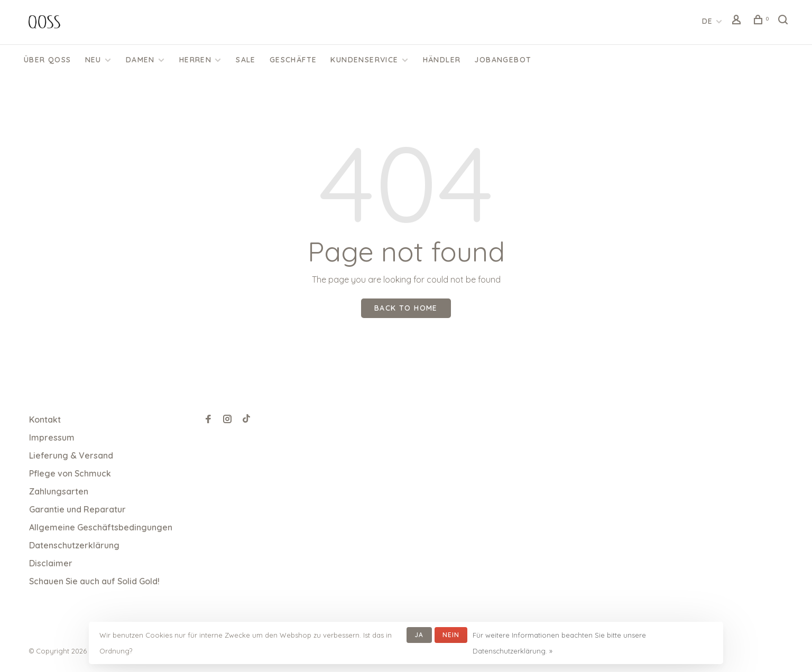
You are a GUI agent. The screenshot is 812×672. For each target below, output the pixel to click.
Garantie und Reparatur (77, 509)
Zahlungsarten (59, 491)
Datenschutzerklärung (74, 545)
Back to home (406, 308)
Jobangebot (503, 60)
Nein (451, 635)
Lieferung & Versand (71, 455)
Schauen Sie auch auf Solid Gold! (94, 581)
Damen (140, 60)
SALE (246, 60)
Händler (442, 60)
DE (708, 21)
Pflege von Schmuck (70, 473)
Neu (93, 60)
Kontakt (45, 419)
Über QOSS (48, 60)
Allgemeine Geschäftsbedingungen (101, 527)
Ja (419, 635)
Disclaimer (51, 563)
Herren (195, 60)
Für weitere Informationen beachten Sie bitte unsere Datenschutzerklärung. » (559, 643)
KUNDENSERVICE (364, 60)
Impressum (52, 437)
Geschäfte (293, 60)
